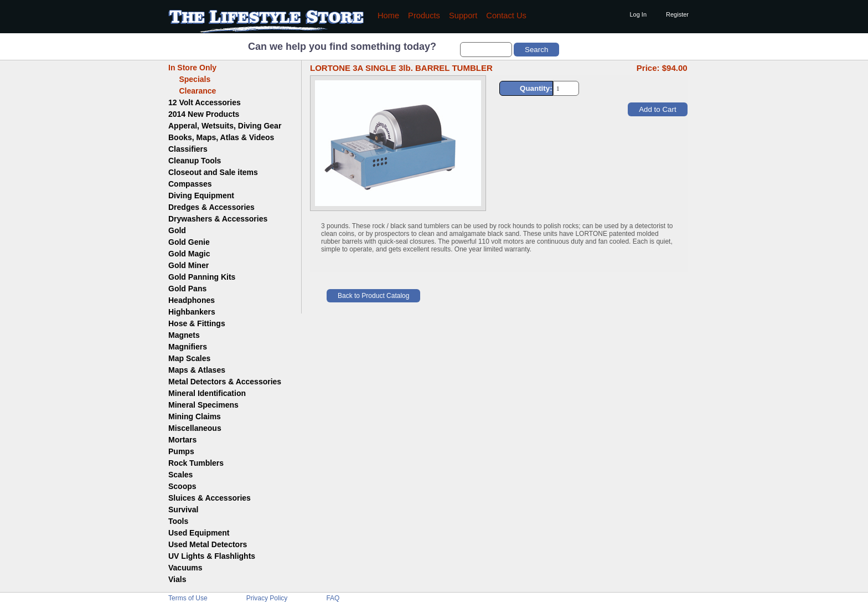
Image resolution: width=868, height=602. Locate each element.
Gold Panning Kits (202, 277)
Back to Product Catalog (373, 296)
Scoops (182, 486)
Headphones (192, 300)
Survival (183, 510)
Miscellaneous (195, 428)
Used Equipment (199, 533)
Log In (638, 14)
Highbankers (192, 312)
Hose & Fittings (197, 323)
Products (424, 16)
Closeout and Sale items (213, 172)
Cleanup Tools (195, 161)
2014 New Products (204, 114)
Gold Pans (187, 289)
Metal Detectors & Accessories (225, 382)
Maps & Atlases (197, 370)
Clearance (192, 91)
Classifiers (188, 149)
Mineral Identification (207, 393)
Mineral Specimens (203, 405)
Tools (178, 521)
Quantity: (536, 88)
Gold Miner (188, 265)
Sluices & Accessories (210, 498)
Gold (177, 230)
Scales (180, 475)
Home (388, 16)
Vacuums (185, 568)
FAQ (333, 598)
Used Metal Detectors (208, 544)
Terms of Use (188, 598)
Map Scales (189, 358)
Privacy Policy (267, 598)
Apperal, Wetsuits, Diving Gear (225, 126)
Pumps (181, 451)
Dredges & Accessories (211, 207)
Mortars (182, 440)
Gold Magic (189, 254)
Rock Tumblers (196, 463)
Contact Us (506, 16)
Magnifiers (188, 347)
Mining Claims (195, 416)
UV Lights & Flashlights (212, 556)
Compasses (190, 184)
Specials (189, 79)
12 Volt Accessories (205, 102)
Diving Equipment (201, 195)
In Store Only (192, 68)
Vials (177, 579)
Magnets (184, 335)
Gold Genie (189, 242)
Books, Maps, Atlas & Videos (221, 137)
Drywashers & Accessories (218, 219)
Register (677, 14)
